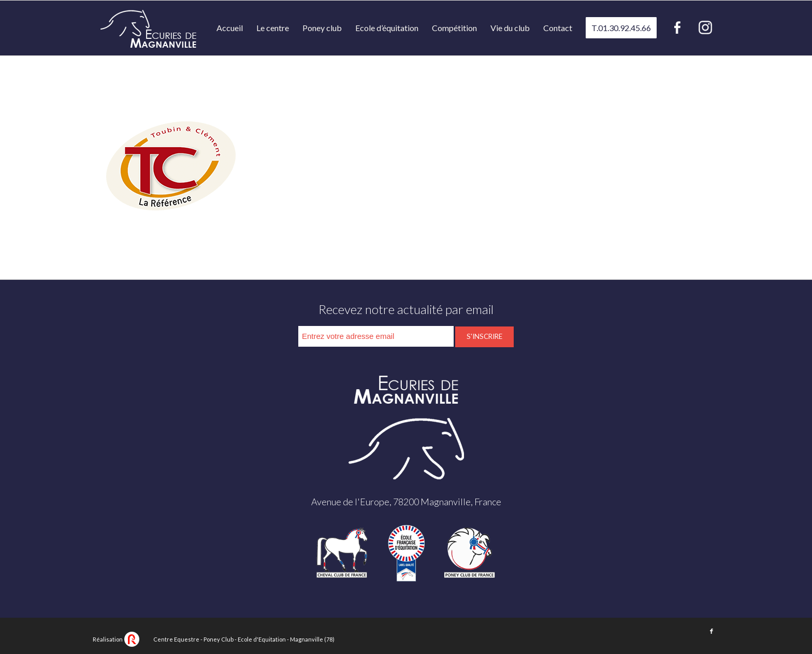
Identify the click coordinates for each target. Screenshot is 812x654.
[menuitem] (230, 28)
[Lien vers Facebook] (712, 631)
